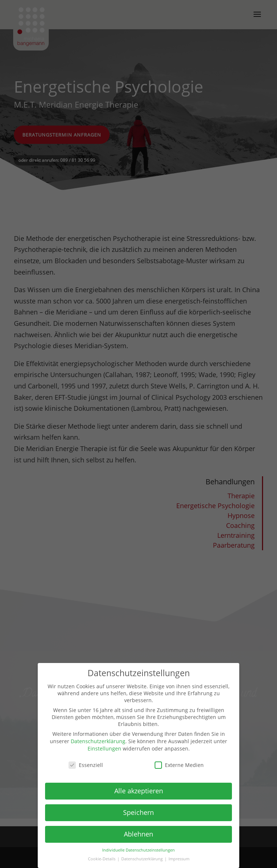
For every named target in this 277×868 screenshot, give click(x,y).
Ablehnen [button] (138, 834)
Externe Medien (179, 765)
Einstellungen (104, 748)
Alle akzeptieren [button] (139, 791)
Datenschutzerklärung (98, 741)
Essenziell (86, 765)
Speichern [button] (138, 812)
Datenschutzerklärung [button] (143, 859)
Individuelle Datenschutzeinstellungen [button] (138, 850)
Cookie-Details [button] (102, 859)
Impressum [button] (179, 859)
